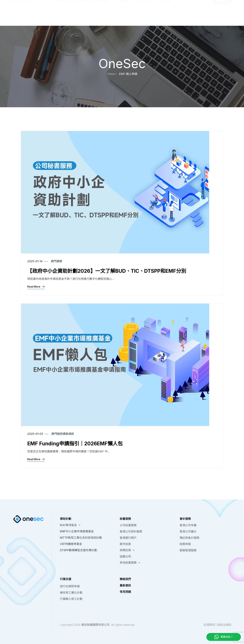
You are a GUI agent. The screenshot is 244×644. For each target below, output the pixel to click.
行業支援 (167, 17)
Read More (36, 287)
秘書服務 (126, 17)
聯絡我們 (181, 4)
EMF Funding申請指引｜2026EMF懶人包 (75, 444)
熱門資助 (56, 261)
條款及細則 (224, 625)
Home (112, 74)
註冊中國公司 (84, 17)
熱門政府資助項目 (62, 434)
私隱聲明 (209, 625)
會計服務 (147, 17)
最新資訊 (194, 4)
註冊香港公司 (62, 17)
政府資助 (105, 17)
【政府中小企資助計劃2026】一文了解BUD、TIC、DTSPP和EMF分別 (107, 271)
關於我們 (167, 4)
